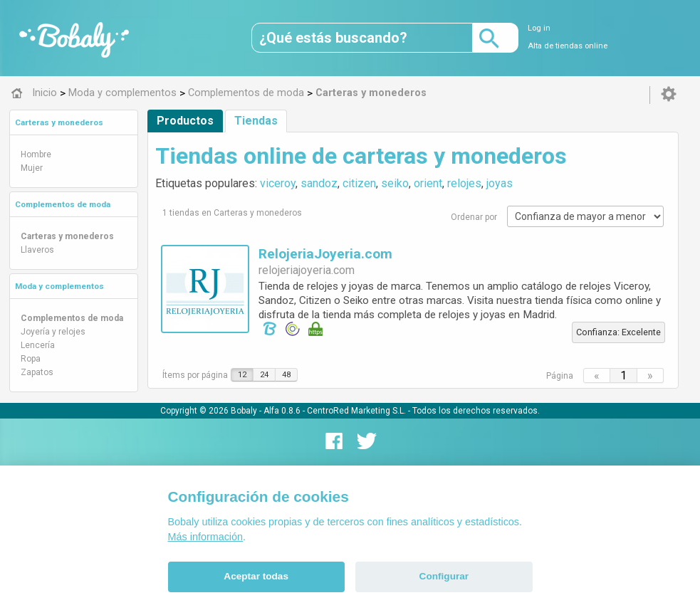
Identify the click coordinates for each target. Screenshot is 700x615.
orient (428, 183)
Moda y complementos (59, 286)
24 (264, 375)
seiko (395, 183)
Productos (185, 121)
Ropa (31, 359)
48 (286, 375)
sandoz (319, 183)
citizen (359, 183)
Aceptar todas (256, 576)
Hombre (36, 154)
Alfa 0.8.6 (282, 411)
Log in (539, 28)
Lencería (38, 345)
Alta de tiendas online (568, 46)
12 (242, 375)
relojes (464, 183)
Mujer (32, 168)
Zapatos (37, 372)
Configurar (444, 576)
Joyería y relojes (53, 332)
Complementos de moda (63, 204)
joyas (500, 183)
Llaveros (37, 250)
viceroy (278, 183)
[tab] (74, 122)
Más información (206, 537)
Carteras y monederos (59, 122)
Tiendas (256, 121)
